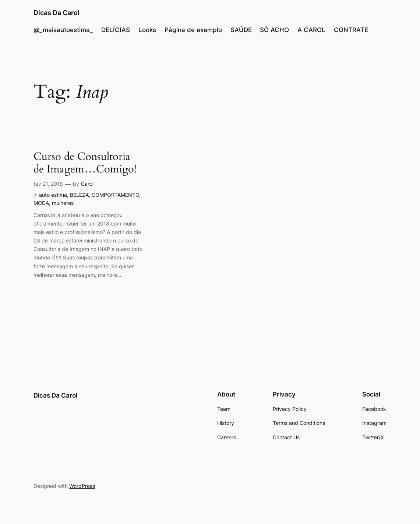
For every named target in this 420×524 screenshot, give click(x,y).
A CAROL (311, 30)
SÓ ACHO (274, 30)
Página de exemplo (193, 30)
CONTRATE (351, 30)
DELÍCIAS (116, 30)
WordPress (82, 486)
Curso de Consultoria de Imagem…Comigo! (85, 163)
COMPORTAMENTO (115, 195)
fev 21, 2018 (48, 184)
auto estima (53, 195)
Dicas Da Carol (57, 13)
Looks (147, 30)
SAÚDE (241, 30)
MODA (41, 203)
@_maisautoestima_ (63, 30)
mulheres (63, 203)
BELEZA (79, 195)
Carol (87, 184)
